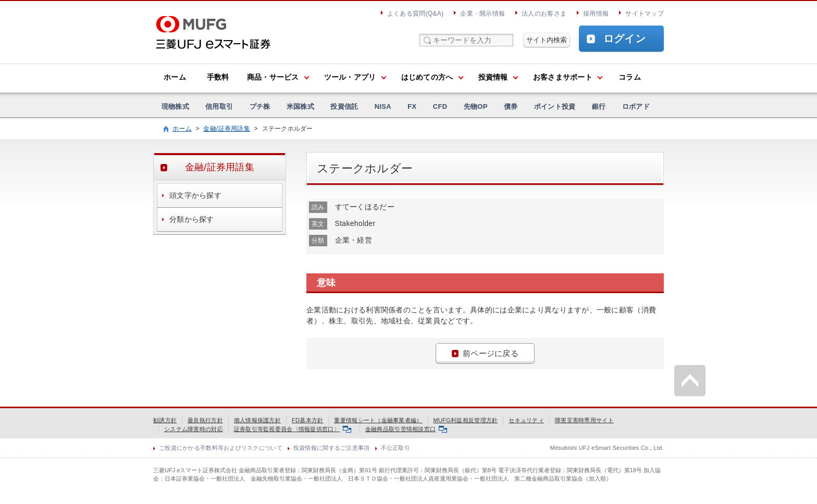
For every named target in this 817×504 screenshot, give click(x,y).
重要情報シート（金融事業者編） (378, 420)
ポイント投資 (555, 106)
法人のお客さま (544, 14)
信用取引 (219, 106)
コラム (630, 77)
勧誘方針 (165, 420)
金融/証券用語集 (227, 129)
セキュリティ (526, 420)
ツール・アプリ (350, 77)
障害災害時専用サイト (584, 420)
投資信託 (344, 106)
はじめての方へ (427, 77)
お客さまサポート (563, 77)
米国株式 (300, 106)
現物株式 (175, 106)
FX (412, 106)
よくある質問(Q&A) (415, 14)
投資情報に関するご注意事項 (332, 448)
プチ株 (260, 106)
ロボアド (636, 106)
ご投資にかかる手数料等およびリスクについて (221, 448)
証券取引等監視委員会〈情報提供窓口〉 (293, 429)
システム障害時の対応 (194, 429)
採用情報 (596, 14)
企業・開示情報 (482, 14)
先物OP (476, 106)
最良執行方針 (205, 420)
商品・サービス (273, 77)
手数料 (218, 77)
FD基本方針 (307, 420)
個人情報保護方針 (257, 420)
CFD (440, 106)
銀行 (599, 106)
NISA (383, 106)
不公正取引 (395, 448)
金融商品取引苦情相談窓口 (406, 429)
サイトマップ (645, 14)
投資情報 (493, 77)
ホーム (175, 77)
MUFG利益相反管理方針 (466, 420)
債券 (511, 106)
